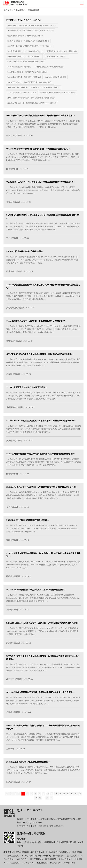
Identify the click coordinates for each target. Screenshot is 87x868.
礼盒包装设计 (43, 864)
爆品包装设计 (15, 864)
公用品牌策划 (52, 854)
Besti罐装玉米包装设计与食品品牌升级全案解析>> (28, 763)
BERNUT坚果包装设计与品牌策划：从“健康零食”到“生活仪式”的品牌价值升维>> (42, 488)
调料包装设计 (51, 861)
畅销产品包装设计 (21, 854)
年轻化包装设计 (37, 854)
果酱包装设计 (12, 611)
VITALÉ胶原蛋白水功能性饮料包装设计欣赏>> (27, 389)
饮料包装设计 (73, 857)
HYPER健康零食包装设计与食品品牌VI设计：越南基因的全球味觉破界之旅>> (40, 117)
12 (56, 795)
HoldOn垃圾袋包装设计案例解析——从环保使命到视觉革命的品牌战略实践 (35, 67)
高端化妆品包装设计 (15, 309)
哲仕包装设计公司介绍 (66, 844)
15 (68, 795)
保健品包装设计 (65, 861)
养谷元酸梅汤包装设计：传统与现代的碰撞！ (24, 56)
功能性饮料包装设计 (15, 409)
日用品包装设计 (37, 861)
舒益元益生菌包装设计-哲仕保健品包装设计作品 (25, 36)
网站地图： (22, 840)
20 (40, 799)
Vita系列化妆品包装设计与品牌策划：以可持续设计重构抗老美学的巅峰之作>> (41, 183)
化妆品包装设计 (13, 203)
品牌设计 (10, 750)
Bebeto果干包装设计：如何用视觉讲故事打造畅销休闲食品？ (30, 82)
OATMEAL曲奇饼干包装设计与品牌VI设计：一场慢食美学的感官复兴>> (38, 150)
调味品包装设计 (14, 857)
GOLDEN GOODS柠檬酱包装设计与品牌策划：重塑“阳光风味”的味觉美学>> (40, 356)
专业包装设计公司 (43, 857)
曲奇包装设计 (12, 170)
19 (36, 799)
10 (48, 795)
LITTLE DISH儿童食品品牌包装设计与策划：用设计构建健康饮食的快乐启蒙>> (41, 422)
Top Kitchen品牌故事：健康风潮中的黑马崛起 (24, 77)
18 (80, 795)
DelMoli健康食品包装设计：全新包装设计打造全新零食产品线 (31, 31)
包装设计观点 (36, 844)
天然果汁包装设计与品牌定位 (56, 56)
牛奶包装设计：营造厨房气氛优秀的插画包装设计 (26, 62)
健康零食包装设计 (14, 137)
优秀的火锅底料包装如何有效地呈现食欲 (62, 51)
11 (52, 795)
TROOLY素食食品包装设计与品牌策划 (22, 93)
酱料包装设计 (12, 542)
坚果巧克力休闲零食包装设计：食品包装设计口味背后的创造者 (31, 98)
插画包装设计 (69, 864)
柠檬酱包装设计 (13, 376)
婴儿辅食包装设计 (14, 442)
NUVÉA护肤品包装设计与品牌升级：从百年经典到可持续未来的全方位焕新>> (40, 694)
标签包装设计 (56, 864)
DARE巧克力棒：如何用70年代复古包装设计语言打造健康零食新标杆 (33, 87)
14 (64, 795)
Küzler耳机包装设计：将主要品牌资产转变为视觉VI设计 (28, 41)
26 (47, 799)
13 (60, 795)
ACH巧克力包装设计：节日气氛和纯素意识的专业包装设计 (29, 46)
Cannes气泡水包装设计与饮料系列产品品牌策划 (58, 93)
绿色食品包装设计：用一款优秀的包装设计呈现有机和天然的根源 (32, 103)
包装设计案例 (23, 844)
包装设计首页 (19, 10)
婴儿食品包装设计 (14, 273)
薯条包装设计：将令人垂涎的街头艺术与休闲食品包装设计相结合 (32, 25)
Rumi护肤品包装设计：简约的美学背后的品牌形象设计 (28, 72)
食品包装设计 (59, 857)
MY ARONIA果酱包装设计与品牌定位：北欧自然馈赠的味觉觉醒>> (36, 591)
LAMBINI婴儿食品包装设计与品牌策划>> (25, 253)
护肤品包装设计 (13, 714)
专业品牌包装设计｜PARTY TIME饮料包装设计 (25, 51)
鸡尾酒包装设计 (13, 644)
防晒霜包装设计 (13, 578)
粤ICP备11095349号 (55, 827)
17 (76, 795)
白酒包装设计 (65, 854)
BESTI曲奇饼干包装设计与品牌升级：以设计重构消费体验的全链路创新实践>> (41, 455)
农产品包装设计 (13, 783)
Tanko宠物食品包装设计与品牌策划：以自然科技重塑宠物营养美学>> (37, 322)
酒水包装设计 (23, 861)
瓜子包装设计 (12, 508)
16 (72, 795)
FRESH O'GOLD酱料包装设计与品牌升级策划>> (28, 522)
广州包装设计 (28, 857)
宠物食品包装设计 (14, 342)
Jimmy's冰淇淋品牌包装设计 (56, 77)
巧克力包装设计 (28, 864)
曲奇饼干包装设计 (14, 680)
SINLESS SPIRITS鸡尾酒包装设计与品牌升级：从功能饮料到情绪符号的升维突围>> (43, 624)
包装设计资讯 (33, 10)
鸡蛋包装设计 (12, 240)
